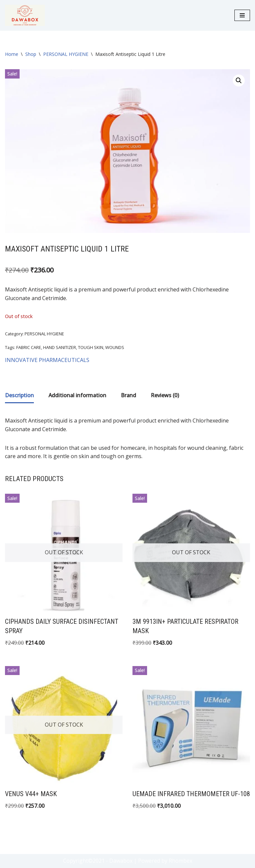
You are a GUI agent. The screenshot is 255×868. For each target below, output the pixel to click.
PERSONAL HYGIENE (66, 54)
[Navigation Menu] (242, 15)
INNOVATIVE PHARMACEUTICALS (47, 360)
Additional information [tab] (77, 395)
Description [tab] (19, 395)
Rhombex (180, 861)
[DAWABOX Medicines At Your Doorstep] (25, 15)
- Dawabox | (121, 861)
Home (12, 54)
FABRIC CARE (29, 347)
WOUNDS (115, 347)
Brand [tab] (128, 395)
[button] (239, 81)
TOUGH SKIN (91, 347)
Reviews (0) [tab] (165, 395)
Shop (31, 54)
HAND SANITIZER (60, 347)
